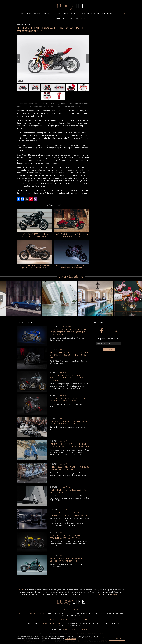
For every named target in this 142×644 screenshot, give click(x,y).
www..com (82, 629)
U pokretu (48, 14)
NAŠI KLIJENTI (77, 619)
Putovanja (60, 14)
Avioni (76, 19)
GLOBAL (67, 609)
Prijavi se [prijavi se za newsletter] (109, 349)
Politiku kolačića (70, 639)
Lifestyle (72, 14)
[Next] (88, 59)
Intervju (101, 14)
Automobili (60, 19)
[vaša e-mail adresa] (109, 344)
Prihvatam (117, 639)
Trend (82, 14)
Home (21, 14)
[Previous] (18, 59)
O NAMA (53, 619)
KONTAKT (89, 619)
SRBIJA (76, 609)
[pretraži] (124, 14)
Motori (82, 19)
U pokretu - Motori (65, 327)
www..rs (68, 629)
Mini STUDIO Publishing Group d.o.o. (32, 613)
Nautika (69, 19)
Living (29, 14)
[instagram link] (116, 331)
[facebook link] (101, 331)
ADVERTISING (64, 619)
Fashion (37, 14)
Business (91, 14)
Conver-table (114, 14)
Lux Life (20, 590)
